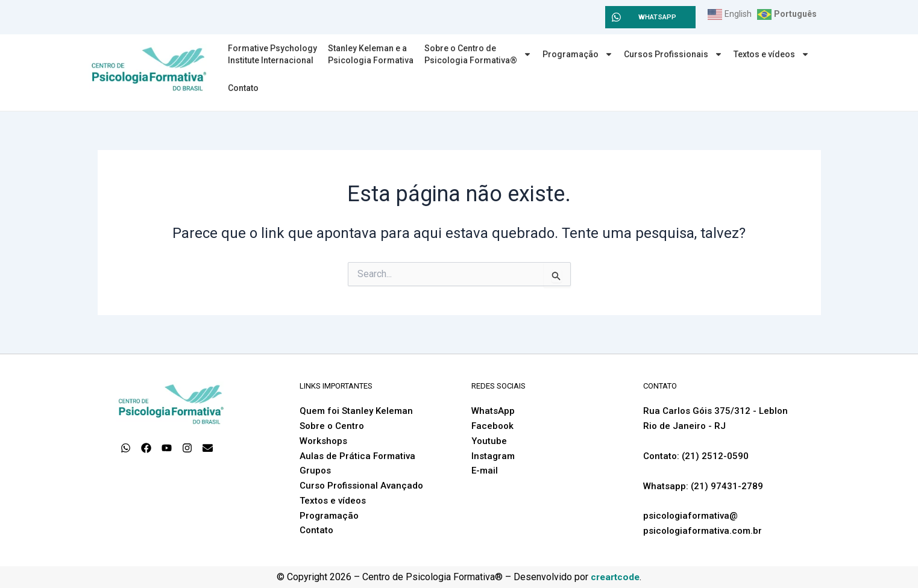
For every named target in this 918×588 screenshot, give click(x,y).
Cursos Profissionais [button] (673, 54)
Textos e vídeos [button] (772, 54)
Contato (243, 88)
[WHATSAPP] (616, 17)
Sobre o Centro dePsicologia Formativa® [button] (478, 54)
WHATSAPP (658, 17)
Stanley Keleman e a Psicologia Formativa (371, 54)
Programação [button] (578, 54)
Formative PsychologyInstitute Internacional (272, 54)
